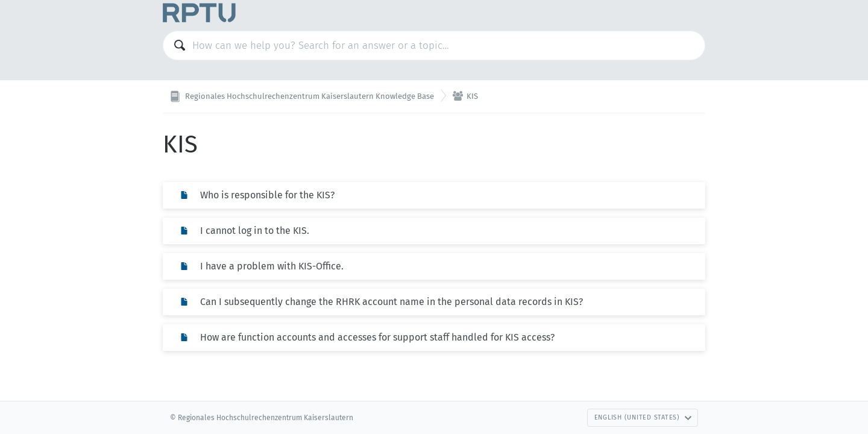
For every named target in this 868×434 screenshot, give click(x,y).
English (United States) (643, 417)
